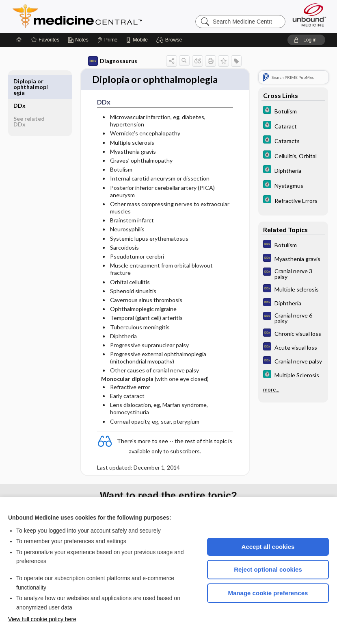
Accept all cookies (268, 547)
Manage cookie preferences (268, 593)
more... (271, 389)
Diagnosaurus (110, 61)
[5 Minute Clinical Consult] (293, 111)
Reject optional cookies (268, 569)
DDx (19, 81)
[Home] (19, 40)
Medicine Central (113, 16)
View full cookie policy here (42, 619)
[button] (170, 40)
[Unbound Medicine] (309, 15)
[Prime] (107, 40)
